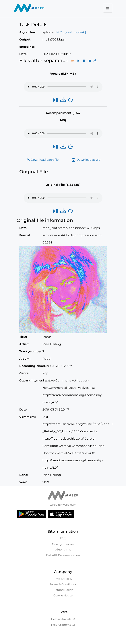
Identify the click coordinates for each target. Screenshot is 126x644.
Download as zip (86, 160)
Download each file (42, 160)
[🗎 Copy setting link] (71, 32)
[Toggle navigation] (108, 8)
